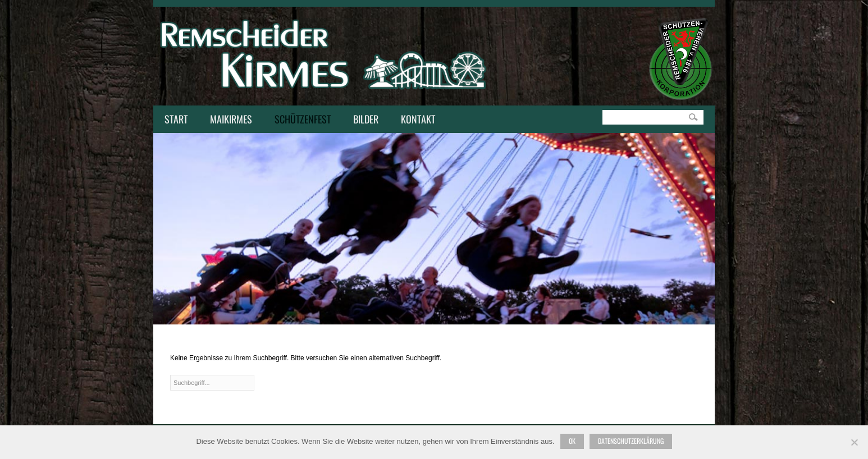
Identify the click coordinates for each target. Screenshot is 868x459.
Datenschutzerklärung (631, 441)
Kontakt (415, 120)
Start (176, 119)
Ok (572, 441)
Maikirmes (228, 120)
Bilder (366, 119)
